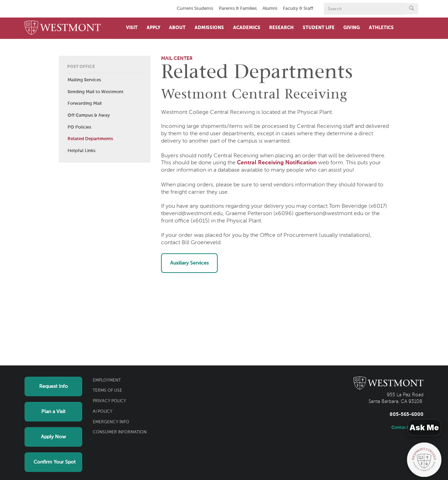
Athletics (381, 28)
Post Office (81, 67)
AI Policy (103, 412)
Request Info (54, 386)
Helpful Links (82, 151)
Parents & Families (238, 9)
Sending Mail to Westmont (96, 92)
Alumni (270, 9)
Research (281, 28)
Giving (352, 28)
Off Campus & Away (89, 115)
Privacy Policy (109, 401)
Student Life (319, 28)
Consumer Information (120, 432)
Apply (153, 28)
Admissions (209, 28)
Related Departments (90, 139)
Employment (107, 380)
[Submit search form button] (412, 9)
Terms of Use (107, 391)
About (177, 28)
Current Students (195, 9)
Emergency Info (111, 422)
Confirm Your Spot (55, 462)
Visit (132, 28)
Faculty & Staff (298, 9)
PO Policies (79, 127)
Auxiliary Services (189, 263)
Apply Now (53, 437)
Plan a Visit (53, 412)
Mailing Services (84, 80)
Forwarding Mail (85, 104)
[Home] (63, 28)
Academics (247, 28)
